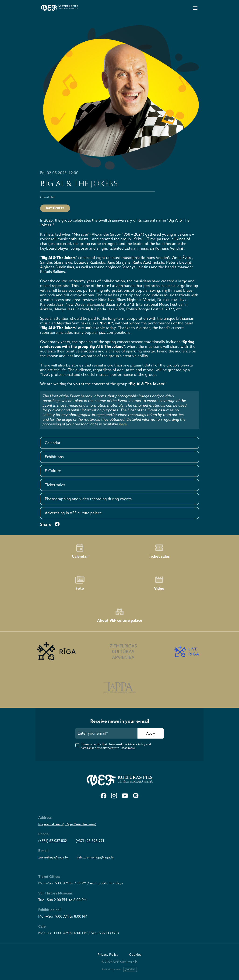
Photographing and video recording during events (88, 499)
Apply (151, 733)
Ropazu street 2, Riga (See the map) (67, 824)
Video (159, 583)
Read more (128, 748)
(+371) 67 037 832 (53, 841)
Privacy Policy (108, 954)
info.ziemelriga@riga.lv (95, 857)
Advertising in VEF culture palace (73, 513)
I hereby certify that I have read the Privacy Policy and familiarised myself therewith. (116, 746)
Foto (80, 583)
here (123, 424)
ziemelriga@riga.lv (53, 857)
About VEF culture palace (120, 615)
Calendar (53, 443)
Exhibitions (54, 457)
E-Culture (53, 471)
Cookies (135, 954)
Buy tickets (55, 208)
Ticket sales (55, 485)
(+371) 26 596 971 (90, 841)
